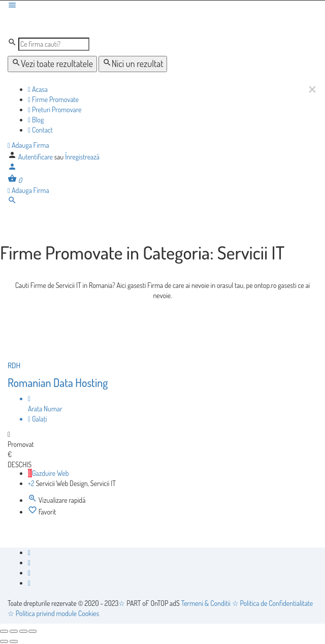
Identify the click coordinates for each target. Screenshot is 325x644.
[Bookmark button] (33, 512)
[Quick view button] (33, 500)
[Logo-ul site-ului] (85, 24)
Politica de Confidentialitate (277, 603)
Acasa (38, 89)
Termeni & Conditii (206, 603)
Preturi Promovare (55, 109)
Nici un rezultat (133, 63)
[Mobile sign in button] (12, 168)
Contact (40, 130)
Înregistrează (82, 157)
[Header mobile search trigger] (12, 202)
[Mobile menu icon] (162, 6)
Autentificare (36, 157)
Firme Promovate (53, 99)
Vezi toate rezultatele (52, 63)
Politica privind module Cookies (57, 613)
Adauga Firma (28, 145)
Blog (36, 120)
